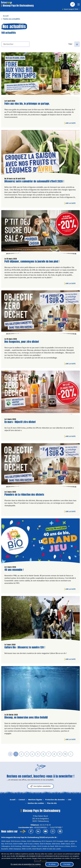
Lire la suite (71, 123)
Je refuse (52, 864)
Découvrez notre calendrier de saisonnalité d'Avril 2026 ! (34, 181)
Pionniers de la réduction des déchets (24, 495)
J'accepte (67, 864)
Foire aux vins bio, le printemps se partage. (27, 104)
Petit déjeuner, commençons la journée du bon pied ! (32, 262)
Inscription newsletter (40, 786)
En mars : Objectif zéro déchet (20, 422)
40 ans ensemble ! (14, 570)
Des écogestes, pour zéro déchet (22, 342)
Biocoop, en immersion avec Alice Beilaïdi (26, 717)
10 (65, 754)
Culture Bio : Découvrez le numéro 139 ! (25, 647)
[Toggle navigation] (79, 5)
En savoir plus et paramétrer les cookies (26, 864)
